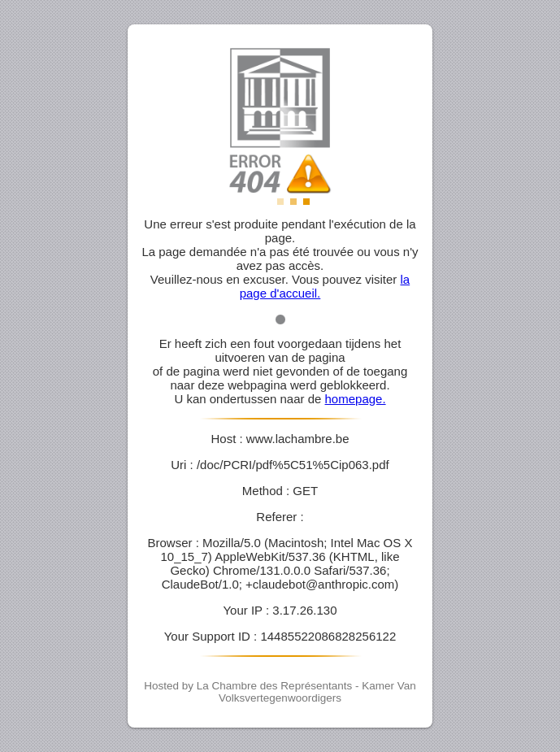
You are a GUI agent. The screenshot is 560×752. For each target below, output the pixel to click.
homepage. (356, 399)
